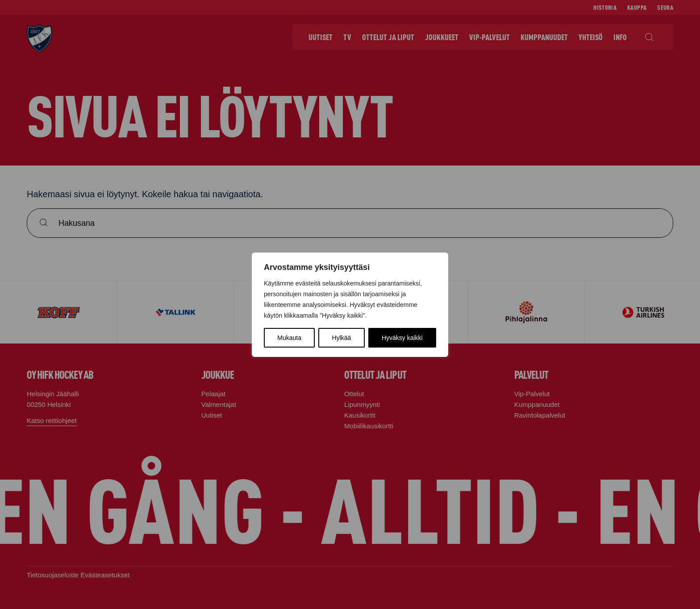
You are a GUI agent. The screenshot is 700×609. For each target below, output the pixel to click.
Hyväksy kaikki (402, 338)
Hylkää (342, 338)
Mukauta (289, 338)
